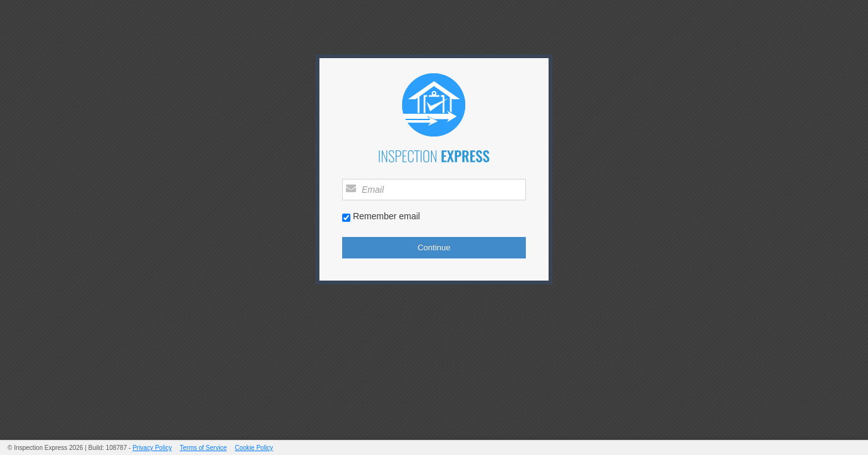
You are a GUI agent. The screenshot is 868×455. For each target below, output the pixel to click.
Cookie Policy (254, 448)
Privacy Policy (152, 448)
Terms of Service (203, 448)
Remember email (387, 216)
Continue (434, 247)
